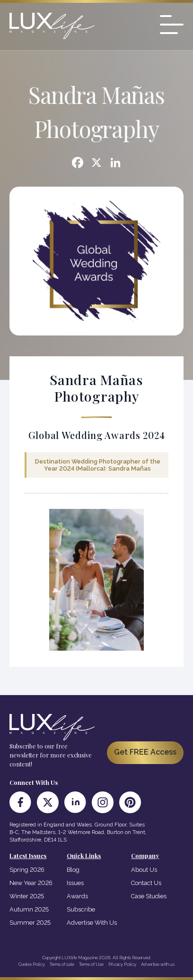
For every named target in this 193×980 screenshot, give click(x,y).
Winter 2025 (27, 896)
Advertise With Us (92, 923)
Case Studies (149, 896)
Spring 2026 (27, 870)
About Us (144, 870)
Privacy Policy (122, 964)
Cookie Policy (32, 964)
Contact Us (146, 883)
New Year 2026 (31, 883)
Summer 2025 (30, 923)
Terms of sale (62, 964)
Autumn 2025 (29, 909)
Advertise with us (158, 964)
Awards (77, 896)
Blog (73, 870)
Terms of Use (91, 964)
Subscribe (81, 909)
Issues (75, 883)
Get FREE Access (145, 752)
